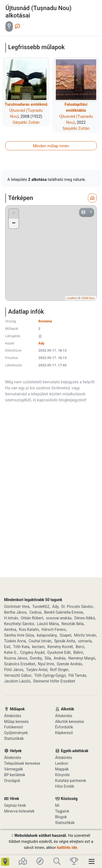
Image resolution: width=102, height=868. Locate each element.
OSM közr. (88, 298)
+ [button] (14, 214)
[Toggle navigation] (93, 862)
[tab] (9, 27)
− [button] (14, 223)
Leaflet (71, 298)
